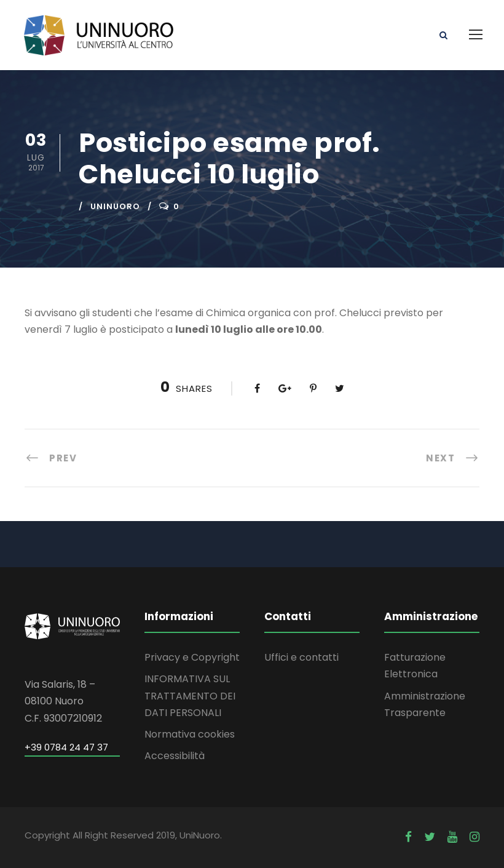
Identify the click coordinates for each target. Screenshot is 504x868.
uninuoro (115, 206)
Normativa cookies (190, 734)
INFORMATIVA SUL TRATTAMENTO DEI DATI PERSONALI (190, 695)
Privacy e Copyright (192, 657)
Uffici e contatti (301, 657)
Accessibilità (175, 756)
